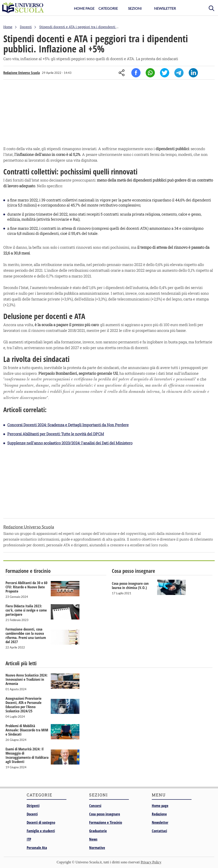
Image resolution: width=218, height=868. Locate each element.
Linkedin (193, 73)
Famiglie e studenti (41, 831)
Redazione (159, 814)
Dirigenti (33, 806)
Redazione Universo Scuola (22, 73)
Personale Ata (37, 848)
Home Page (84, 8)
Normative (97, 848)
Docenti (32, 814)
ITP (29, 839)
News (93, 839)
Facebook (136, 73)
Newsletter (165, 8)
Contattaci (159, 831)
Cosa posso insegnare (105, 814)
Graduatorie (98, 831)
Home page (160, 806)
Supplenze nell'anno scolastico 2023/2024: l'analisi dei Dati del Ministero (70, 443)
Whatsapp (150, 73)
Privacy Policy (151, 862)
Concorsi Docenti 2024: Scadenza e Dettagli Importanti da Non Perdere (68, 425)
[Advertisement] (109, 114)
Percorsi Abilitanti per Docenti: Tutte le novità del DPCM (56, 434)
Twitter (165, 73)
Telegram (179, 73)
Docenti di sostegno (41, 822)
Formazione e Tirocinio (106, 822)
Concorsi (95, 806)
